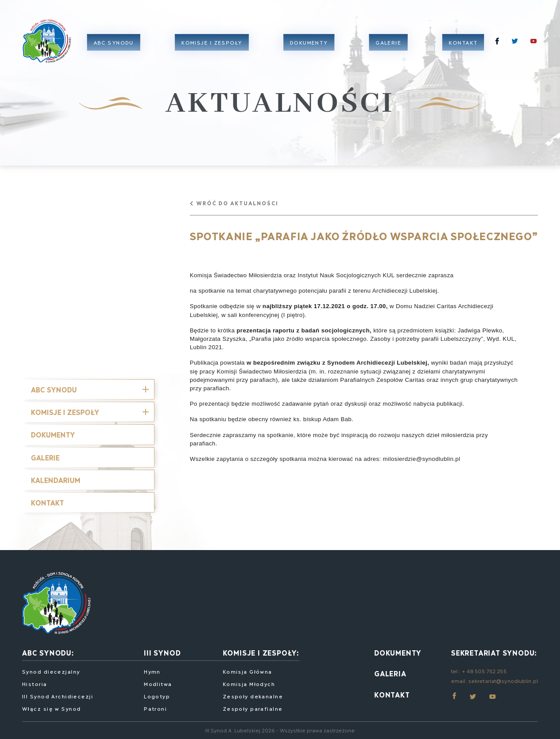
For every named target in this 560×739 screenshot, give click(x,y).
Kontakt (465, 46)
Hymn (152, 670)
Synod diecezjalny (51, 670)
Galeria (390, 672)
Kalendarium (56, 478)
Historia (35, 683)
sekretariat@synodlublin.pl (503, 679)
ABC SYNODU (54, 388)
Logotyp (157, 695)
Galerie (391, 46)
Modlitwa (158, 683)
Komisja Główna (248, 670)
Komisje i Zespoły (65, 410)
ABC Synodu (115, 46)
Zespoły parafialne (253, 707)
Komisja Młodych (249, 683)
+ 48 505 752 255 (484, 670)
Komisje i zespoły (214, 46)
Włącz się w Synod (51, 707)
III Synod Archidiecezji (58, 695)
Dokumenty (311, 46)
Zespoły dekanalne (253, 695)
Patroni (155, 707)
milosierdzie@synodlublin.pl (422, 458)
